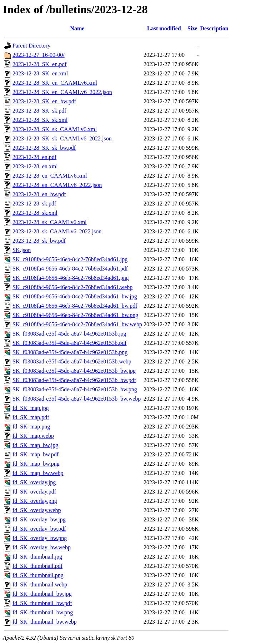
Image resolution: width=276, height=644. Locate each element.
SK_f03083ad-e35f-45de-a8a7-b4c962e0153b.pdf (69, 343)
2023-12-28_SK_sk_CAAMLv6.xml (55, 129)
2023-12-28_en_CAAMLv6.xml (50, 176)
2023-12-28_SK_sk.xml (40, 120)
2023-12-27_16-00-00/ (39, 55)
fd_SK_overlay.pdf (34, 492)
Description (214, 28)
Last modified (164, 28)
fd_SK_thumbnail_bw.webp (45, 622)
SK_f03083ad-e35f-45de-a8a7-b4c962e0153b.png (70, 352)
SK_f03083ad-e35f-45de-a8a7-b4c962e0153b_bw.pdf (74, 380)
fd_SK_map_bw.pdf (36, 454)
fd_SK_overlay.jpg (34, 482)
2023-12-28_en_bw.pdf (39, 194)
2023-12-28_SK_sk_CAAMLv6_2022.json (62, 138)
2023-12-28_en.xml (35, 166)
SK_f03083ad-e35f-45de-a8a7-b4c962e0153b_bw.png (75, 389)
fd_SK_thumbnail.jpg (37, 557)
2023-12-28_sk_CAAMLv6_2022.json (57, 231)
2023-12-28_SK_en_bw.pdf (44, 101)
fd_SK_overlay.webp (37, 510)
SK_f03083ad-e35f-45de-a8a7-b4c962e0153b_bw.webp (77, 399)
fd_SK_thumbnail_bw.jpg (42, 594)
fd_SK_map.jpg (31, 408)
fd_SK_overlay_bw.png (40, 538)
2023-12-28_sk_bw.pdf (39, 241)
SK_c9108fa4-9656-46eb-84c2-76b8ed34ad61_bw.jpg (75, 296)
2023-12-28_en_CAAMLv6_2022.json (57, 185)
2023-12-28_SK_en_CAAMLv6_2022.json (62, 92)
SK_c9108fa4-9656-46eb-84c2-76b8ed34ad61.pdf (70, 269)
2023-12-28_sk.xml (35, 213)
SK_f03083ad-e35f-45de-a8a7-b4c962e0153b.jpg (69, 334)
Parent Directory (31, 46)
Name (77, 28)
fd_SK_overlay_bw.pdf (39, 529)
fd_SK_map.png (31, 427)
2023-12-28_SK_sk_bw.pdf (44, 148)
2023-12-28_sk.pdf (34, 204)
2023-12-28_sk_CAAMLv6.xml (50, 222)
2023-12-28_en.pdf (34, 157)
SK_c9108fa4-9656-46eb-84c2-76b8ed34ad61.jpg (70, 259)
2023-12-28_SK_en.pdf (40, 64)
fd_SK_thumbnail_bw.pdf (42, 603)
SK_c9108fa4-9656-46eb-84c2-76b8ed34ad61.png (71, 278)
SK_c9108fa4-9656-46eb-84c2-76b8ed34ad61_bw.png (75, 315)
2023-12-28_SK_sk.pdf (39, 111)
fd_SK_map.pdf (31, 417)
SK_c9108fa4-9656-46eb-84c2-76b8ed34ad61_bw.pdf (75, 306)
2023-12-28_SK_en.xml (40, 73)
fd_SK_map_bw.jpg (35, 445)
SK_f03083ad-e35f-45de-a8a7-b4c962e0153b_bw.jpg (74, 371)
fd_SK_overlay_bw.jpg (39, 519)
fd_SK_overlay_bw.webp (42, 547)
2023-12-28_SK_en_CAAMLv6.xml (55, 83)
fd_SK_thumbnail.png (38, 575)
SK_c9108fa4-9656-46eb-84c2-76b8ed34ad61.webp (72, 287)
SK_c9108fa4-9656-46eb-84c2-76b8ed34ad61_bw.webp (77, 324)
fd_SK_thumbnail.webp (40, 584)
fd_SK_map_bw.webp (38, 473)
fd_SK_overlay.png (35, 501)
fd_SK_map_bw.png (36, 464)
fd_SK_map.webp (33, 436)
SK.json (22, 250)
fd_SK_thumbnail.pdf (37, 566)
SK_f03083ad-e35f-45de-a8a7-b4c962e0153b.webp (72, 361)
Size (192, 28)
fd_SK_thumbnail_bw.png (43, 612)
